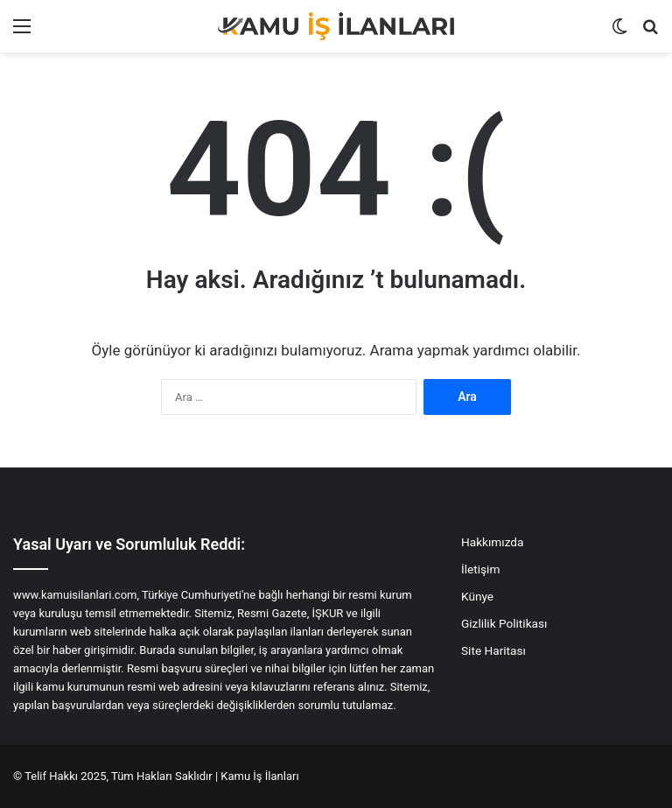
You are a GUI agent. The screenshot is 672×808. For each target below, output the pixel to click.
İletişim (480, 569)
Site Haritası (493, 650)
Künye (477, 596)
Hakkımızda (492, 542)
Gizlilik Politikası (504, 623)
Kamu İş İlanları (259, 776)
